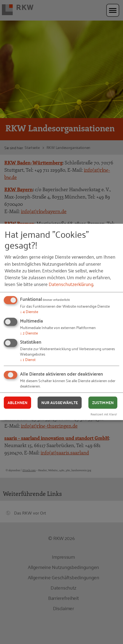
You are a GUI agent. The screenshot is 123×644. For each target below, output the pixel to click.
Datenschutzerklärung (71, 284)
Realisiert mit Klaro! (104, 414)
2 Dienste (29, 333)
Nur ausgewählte (60, 402)
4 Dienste (29, 312)
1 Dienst (28, 360)
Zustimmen (103, 402)
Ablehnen (17, 402)
